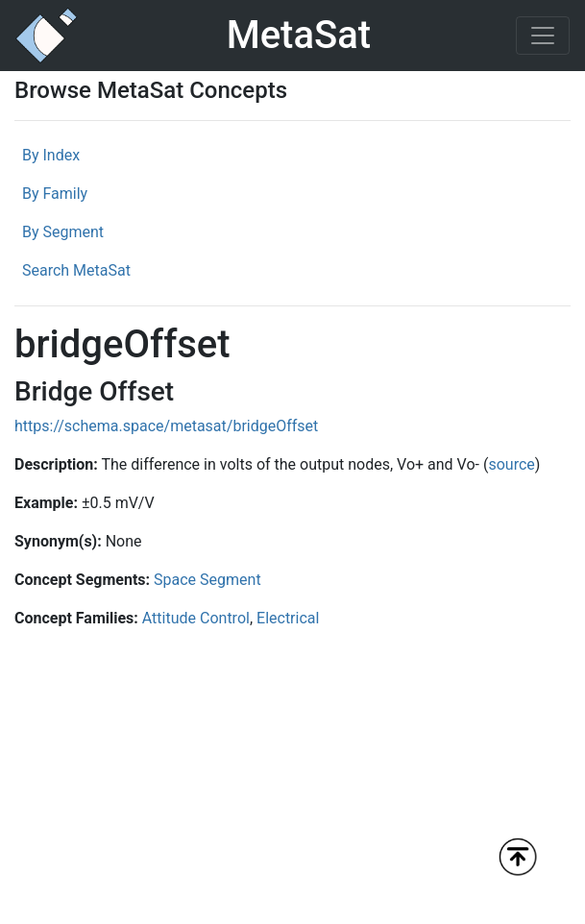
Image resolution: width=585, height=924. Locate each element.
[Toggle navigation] (543, 36)
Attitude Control (196, 618)
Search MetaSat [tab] (76, 270)
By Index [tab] (51, 155)
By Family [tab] (55, 194)
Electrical (288, 618)
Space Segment (207, 580)
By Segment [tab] (63, 232)
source (511, 464)
